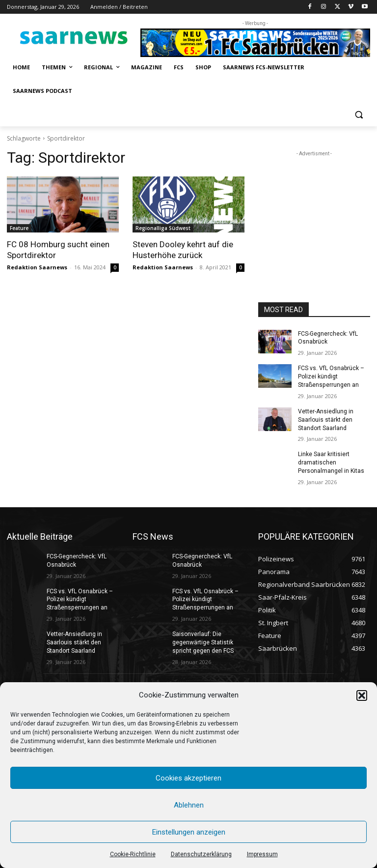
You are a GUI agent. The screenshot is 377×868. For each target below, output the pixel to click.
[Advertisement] (314, 208)
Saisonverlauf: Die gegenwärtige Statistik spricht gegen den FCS (203, 642)
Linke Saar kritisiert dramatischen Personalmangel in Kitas (331, 463)
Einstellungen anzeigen (189, 832)
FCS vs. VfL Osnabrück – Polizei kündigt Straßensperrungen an (331, 376)
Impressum (262, 854)
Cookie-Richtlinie (133, 854)
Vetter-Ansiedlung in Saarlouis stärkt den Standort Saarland (326, 420)
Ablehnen (189, 805)
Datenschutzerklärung (201, 854)
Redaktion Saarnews (37, 267)
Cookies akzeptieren (188, 778)
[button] (362, 695)
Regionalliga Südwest (163, 228)
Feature (19, 228)
